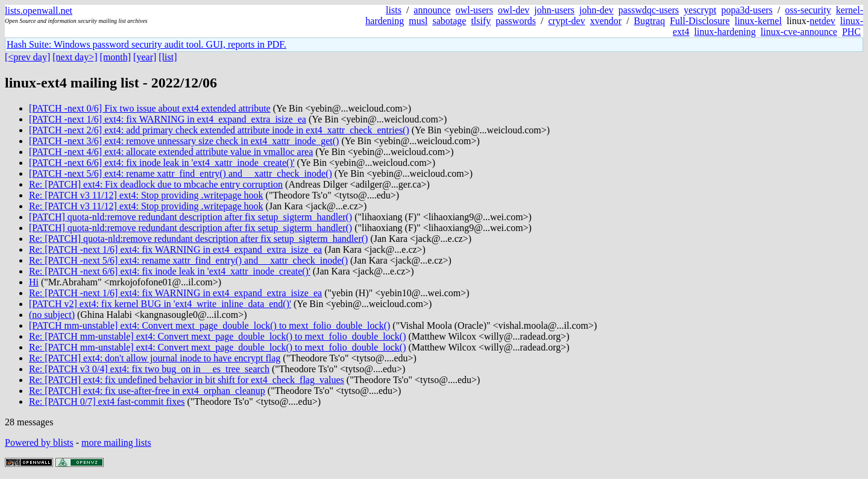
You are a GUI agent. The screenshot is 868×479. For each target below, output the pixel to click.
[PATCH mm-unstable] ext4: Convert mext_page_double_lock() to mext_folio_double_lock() (209, 325)
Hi (34, 282)
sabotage (449, 21)
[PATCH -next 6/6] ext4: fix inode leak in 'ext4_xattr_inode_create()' (162, 163)
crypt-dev (566, 21)
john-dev (596, 10)
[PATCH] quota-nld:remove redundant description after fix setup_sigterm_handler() (190, 217)
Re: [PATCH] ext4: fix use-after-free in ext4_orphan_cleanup (147, 391)
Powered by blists (39, 443)
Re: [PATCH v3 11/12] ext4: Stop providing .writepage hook (146, 195)
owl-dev (514, 10)
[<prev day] (27, 57)
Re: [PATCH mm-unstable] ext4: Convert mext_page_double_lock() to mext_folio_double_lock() (218, 336)
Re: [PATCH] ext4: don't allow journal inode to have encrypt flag (155, 358)
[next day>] (75, 57)
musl (418, 21)
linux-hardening (725, 32)
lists (394, 10)
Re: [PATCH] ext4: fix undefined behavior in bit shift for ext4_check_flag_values (187, 380)
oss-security (808, 10)
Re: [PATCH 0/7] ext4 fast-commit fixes (107, 401)
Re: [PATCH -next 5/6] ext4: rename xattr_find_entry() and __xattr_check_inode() (188, 260)
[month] (116, 57)
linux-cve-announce (799, 32)
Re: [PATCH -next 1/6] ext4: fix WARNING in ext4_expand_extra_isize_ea (175, 249)
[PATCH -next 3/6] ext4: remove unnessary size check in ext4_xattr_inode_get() (184, 141)
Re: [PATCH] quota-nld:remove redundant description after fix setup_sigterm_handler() (198, 239)
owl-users (474, 10)
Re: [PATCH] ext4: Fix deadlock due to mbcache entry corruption (156, 184)
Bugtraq (650, 21)
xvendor (606, 21)
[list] (168, 57)
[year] (145, 57)
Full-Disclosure (700, 21)
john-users (554, 10)
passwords (516, 21)
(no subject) (52, 315)
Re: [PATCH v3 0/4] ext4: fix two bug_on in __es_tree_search (149, 369)
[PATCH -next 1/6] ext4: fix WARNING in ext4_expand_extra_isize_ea (168, 119)
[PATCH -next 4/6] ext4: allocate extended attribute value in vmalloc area (171, 152)
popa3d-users (747, 10)
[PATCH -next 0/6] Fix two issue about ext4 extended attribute (150, 108)
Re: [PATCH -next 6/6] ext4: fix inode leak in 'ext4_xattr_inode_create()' (170, 271)
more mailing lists (116, 443)
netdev (822, 21)
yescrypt (700, 10)
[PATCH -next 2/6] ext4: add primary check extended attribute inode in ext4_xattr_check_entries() (219, 130)
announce (432, 10)
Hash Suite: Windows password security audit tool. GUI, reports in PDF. (146, 44)
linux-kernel (758, 21)
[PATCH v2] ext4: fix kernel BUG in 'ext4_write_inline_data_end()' (160, 304)
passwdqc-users (649, 10)
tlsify (481, 21)
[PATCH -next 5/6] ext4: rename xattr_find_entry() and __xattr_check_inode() (181, 173)
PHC (851, 32)
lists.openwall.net (39, 11)
